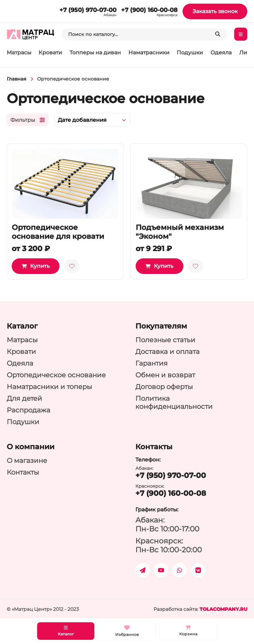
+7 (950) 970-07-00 (88, 10)
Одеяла (221, 53)
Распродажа (28, 410)
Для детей (24, 398)
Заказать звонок (215, 11)
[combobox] (92, 120)
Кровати (50, 53)
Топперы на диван (95, 53)
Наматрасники (149, 53)
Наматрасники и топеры (49, 387)
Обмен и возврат (165, 375)
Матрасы (19, 53)
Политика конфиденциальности (174, 402)
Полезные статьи (165, 340)
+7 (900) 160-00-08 (149, 10)
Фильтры (28, 120)
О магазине (27, 460)
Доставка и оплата (167, 352)
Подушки (190, 53)
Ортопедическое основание (56, 375)
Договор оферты (164, 387)
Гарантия (152, 363)
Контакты (23, 472)
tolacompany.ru (223, 609)
